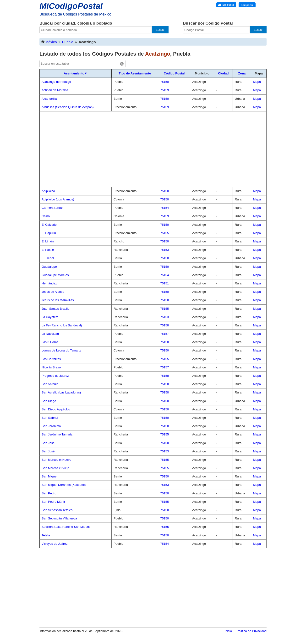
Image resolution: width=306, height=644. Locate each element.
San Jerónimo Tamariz (57, 434)
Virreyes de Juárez (55, 544)
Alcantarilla (49, 99)
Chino (46, 216)
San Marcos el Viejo (55, 468)
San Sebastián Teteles (57, 510)
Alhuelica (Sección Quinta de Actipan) (68, 107)
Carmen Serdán (53, 208)
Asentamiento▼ (76, 73)
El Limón (48, 241)
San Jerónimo (51, 426)
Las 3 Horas (50, 342)
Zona (242, 73)
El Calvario (49, 225)
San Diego (49, 401)
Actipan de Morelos (55, 90)
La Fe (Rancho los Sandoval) (62, 325)
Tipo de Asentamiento (135, 73)
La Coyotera (50, 317)
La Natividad (50, 334)
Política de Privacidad (252, 631)
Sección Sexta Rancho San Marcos (66, 527)
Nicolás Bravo (51, 367)
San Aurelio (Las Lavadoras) (61, 392)
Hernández (49, 283)
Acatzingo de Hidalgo (56, 82)
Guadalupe (49, 267)
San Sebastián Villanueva (59, 518)
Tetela (46, 535)
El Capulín (49, 233)
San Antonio (50, 384)
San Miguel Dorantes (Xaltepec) (64, 485)
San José (48, 443)
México (49, 42)
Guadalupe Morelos (55, 275)
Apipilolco (48, 191)
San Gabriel (50, 418)
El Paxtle (48, 250)
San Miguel (49, 476)
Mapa (257, 82)
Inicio (228, 631)
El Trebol (48, 258)
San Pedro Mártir (53, 502)
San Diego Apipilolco (56, 409)
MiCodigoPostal (71, 6)
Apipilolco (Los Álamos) (58, 199)
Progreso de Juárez (55, 376)
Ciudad (223, 73)
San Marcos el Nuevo (56, 460)
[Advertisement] (153, 149)
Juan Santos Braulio (55, 309)
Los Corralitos (51, 359)
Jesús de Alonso (53, 292)
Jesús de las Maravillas (58, 300)
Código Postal (174, 73)
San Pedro (49, 493)
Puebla (68, 42)
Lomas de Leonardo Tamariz (61, 350)
